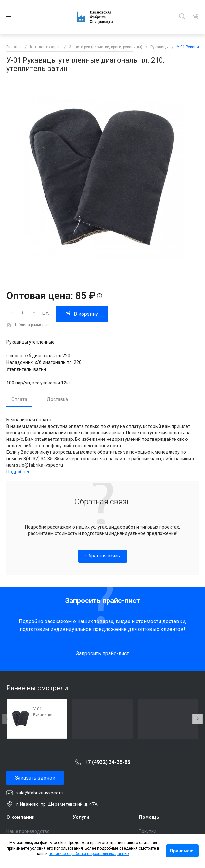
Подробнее (19, 472)
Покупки (147, 831)
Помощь (149, 817)
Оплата (19, 399)
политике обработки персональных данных (89, 854)
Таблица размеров (32, 325)
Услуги (81, 817)
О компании (21, 817)
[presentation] (7, 719)
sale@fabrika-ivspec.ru (40, 793)
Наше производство (28, 831)
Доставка (57, 399)
